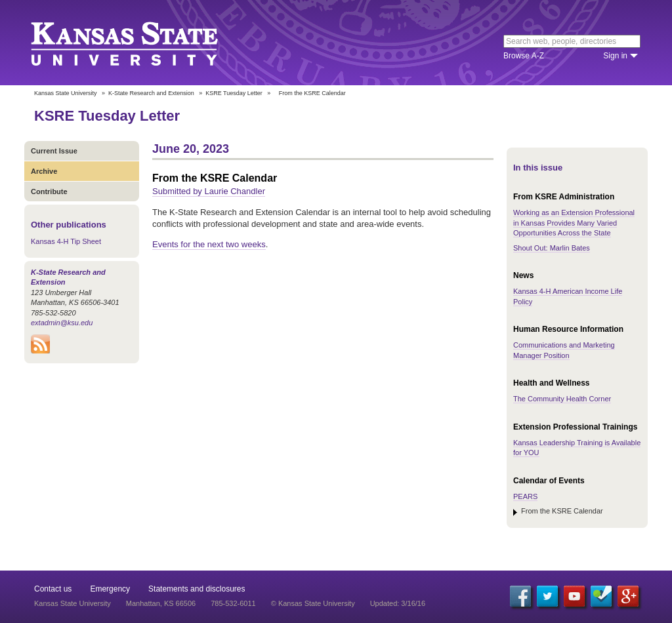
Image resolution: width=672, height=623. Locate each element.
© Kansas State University (313, 603)
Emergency (110, 589)
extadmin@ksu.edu (62, 323)
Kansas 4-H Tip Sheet (66, 241)
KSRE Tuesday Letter (234, 93)
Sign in (615, 56)
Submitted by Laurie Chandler (209, 191)
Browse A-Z (524, 56)
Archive (44, 171)
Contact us (53, 589)
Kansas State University (141, 43)
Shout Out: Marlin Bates (552, 248)
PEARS (525, 496)
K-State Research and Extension (151, 93)
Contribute (49, 191)
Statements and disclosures (197, 589)
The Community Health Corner (562, 399)
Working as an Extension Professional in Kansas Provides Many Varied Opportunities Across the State (574, 223)
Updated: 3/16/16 (398, 603)
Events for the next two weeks (209, 244)
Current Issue (54, 151)
